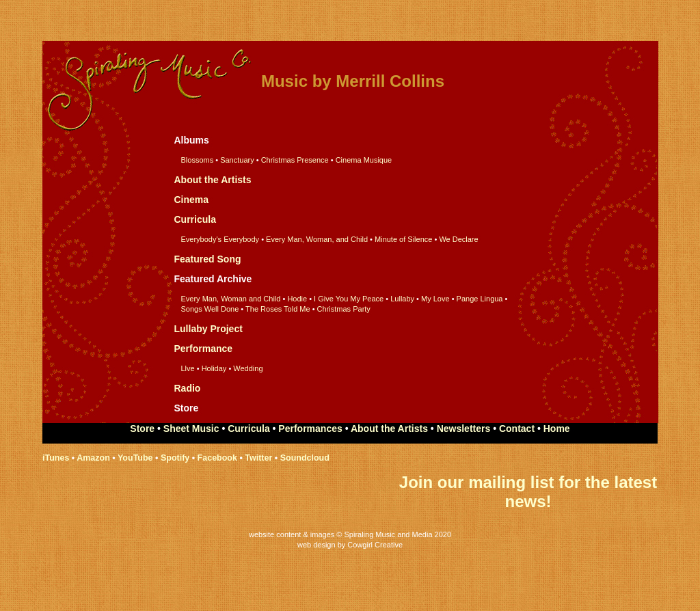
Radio (188, 388)
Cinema (192, 200)
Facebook (217, 458)
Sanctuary (237, 160)
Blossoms (198, 160)
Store (142, 429)
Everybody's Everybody (220, 239)
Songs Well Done (210, 309)
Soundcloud (305, 458)
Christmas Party (344, 309)
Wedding (248, 368)
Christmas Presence (295, 160)
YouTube (135, 458)
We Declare (458, 239)
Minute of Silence (403, 239)
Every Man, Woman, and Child (317, 239)
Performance (204, 349)
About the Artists (213, 180)
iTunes (56, 458)
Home (557, 429)
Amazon (93, 458)
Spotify (175, 458)
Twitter (258, 458)
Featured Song (208, 259)
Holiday (214, 368)
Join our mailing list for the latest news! (528, 492)
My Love (435, 299)
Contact (517, 429)
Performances (310, 429)
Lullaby (402, 299)
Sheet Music (193, 429)
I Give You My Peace (349, 299)
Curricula (195, 219)
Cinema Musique (364, 160)
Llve (188, 368)
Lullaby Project (208, 329)
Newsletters (464, 429)
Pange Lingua (479, 299)
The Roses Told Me (278, 309)
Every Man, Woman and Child (231, 299)
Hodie (297, 299)
